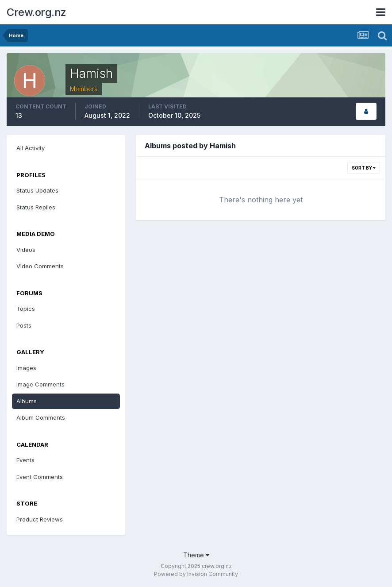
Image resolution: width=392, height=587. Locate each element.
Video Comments (40, 266)
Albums (27, 401)
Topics (26, 309)
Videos (26, 250)
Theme (196, 555)
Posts (24, 325)
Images (26, 368)
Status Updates (37, 190)
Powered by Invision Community (196, 574)
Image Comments (40, 384)
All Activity (31, 148)
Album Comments (41, 417)
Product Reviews (40, 519)
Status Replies (36, 207)
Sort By (364, 168)
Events (25, 460)
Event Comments (40, 477)
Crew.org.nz (37, 12)
